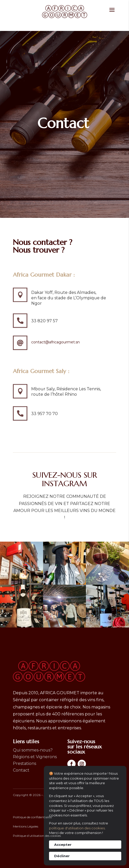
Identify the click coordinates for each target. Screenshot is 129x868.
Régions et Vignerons (35, 757)
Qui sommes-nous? (33, 750)
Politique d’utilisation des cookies (37, 836)
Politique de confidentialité (32, 817)
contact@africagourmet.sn (55, 342)
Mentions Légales (26, 826)
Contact (21, 770)
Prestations (25, 763)
